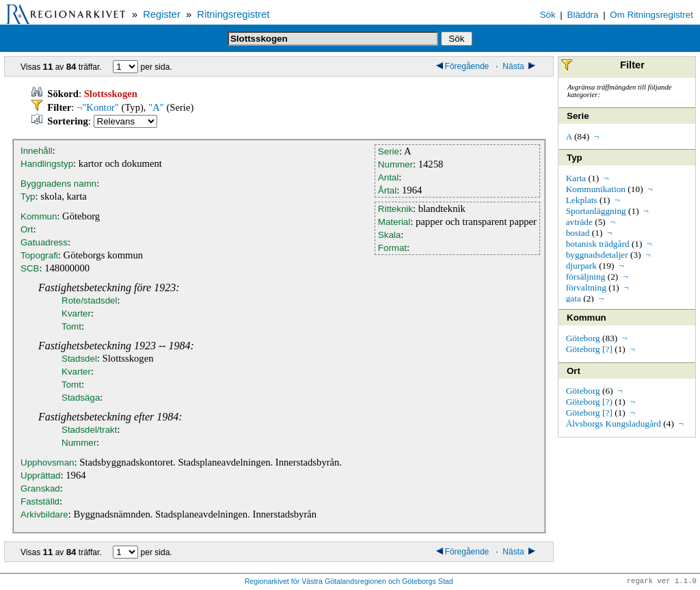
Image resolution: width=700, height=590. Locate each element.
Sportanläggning (596, 211)
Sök (548, 15)
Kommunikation (596, 189)
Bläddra (583, 15)
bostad (578, 233)
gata (574, 298)
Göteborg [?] (589, 349)
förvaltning (586, 287)
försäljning (586, 277)
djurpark (581, 266)
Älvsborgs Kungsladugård (614, 424)
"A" (156, 107)
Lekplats (582, 200)
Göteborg (583, 338)
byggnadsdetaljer (597, 255)
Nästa (520, 66)
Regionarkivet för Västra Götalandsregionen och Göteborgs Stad (349, 582)
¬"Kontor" (98, 107)
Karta (576, 178)
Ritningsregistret (233, 14)
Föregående (463, 66)
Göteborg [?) (589, 402)
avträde (579, 222)
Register (162, 14)
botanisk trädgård (598, 244)
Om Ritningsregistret (651, 15)
